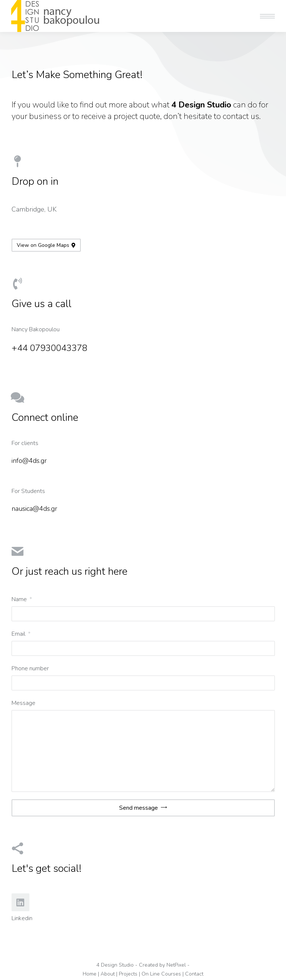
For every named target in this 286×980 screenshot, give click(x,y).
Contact (194, 974)
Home (90, 974)
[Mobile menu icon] (267, 16)
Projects (128, 974)
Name (20, 599)
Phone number (30, 668)
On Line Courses (161, 974)
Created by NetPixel (162, 965)
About (108, 974)
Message (23, 703)
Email (19, 634)
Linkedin (22, 918)
